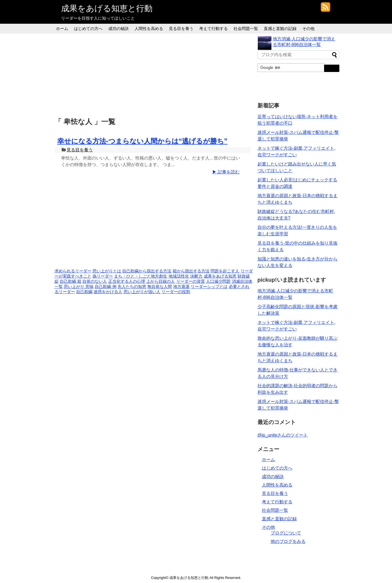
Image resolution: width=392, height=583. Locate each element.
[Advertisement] (154, 74)
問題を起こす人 (225, 271)
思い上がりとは (107, 271)
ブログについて (286, 533)
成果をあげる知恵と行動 (107, 8)
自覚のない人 (95, 281)
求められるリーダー (73, 271)
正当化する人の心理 (127, 281)
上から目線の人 (161, 281)
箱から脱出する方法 (191, 271)
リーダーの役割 (176, 292)
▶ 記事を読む (226, 172)
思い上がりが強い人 (142, 292)
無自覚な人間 (160, 287)
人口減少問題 (218, 281)
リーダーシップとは (209, 287)
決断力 (196, 276)
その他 (308, 28)
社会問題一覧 (246, 28)
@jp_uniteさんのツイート (283, 435)
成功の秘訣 (119, 28)
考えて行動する (213, 28)
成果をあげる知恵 (220, 276)
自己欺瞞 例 (105, 287)
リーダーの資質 (191, 281)
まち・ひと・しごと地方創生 (141, 276)
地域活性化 (179, 276)
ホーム (62, 28)
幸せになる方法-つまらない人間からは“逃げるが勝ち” (142, 141)
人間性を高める (149, 28)
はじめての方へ (88, 28)
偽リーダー (103, 276)
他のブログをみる (288, 541)
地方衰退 (181, 287)
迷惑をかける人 (108, 292)
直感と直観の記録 (280, 28)
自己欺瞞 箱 (71, 281)
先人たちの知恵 (132, 287)
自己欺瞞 (84, 292)
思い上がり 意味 (79, 287)
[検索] (290, 68)
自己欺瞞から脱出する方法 (147, 271)
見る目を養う (181, 28)
